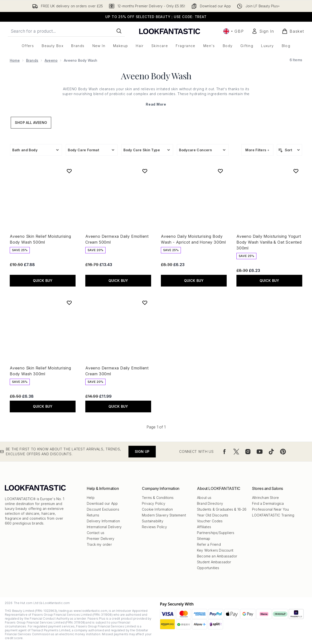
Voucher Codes (210, 521)
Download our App (102, 503)
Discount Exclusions (103, 509)
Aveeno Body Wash (156, 76)
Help (91, 498)
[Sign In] (263, 31)
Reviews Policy (154, 527)
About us (204, 498)
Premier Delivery (101, 539)
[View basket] (293, 31)
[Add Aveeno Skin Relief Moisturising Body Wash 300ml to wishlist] (69, 303)
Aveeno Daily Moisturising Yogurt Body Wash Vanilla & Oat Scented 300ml (269, 242)
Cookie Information (157, 509)
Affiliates (204, 527)
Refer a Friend (209, 544)
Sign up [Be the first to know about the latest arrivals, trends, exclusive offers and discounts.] (142, 451)
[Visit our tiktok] (271, 452)
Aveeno (51, 60)
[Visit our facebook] (224, 452)
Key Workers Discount (215, 550)
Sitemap (204, 539)
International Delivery (104, 527)
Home (15, 60)
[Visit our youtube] (260, 452)
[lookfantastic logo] (170, 31)
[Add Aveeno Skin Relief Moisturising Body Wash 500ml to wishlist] (69, 171)
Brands (32, 60)
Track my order (99, 544)
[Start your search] (66, 31)
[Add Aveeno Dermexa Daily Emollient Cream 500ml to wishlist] (145, 171)
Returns (93, 515)
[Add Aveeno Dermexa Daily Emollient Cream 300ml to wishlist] (145, 303)
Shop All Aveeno (31, 123)
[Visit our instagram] (248, 452)
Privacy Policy (154, 503)
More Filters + (257, 150)
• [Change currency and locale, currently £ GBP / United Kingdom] (234, 31)
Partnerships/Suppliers (216, 533)
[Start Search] (119, 31)
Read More (156, 104)
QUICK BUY (43, 281)
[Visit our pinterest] (283, 452)
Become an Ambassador (217, 556)
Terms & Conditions (158, 498)
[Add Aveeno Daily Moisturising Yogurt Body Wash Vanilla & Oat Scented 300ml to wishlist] (296, 171)
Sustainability (153, 521)
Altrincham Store (265, 498)
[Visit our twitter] (236, 452)
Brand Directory (210, 503)
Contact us (96, 533)
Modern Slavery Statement (164, 515)
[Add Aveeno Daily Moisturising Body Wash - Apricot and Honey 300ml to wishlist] (220, 171)
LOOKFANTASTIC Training (273, 515)
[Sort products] (289, 150)
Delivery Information (103, 521)
